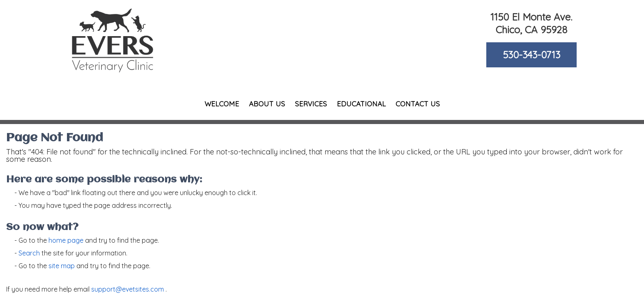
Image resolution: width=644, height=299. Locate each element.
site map (62, 266)
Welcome (222, 104)
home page (66, 240)
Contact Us (418, 104)
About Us (267, 104)
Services (311, 104)
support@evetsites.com (128, 289)
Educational (361, 104)
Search (29, 253)
